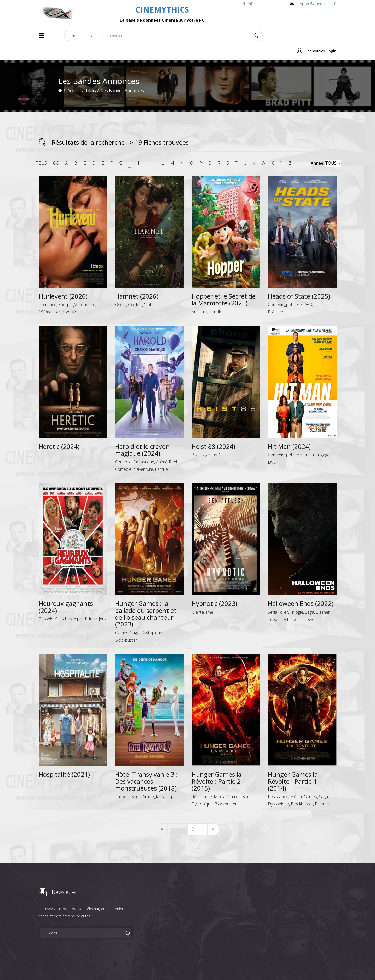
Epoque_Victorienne (77, 289)
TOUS (41, 148)
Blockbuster (126, 625)
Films (54, 967)
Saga (135, 617)
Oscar (121, 289)
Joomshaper (233, 966)
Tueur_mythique (283, 604)
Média (220, 781)
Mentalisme (202, 597)
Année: (326, 148)
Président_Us (280, 297)
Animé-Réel (166, 446)
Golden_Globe (141, 289)
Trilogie (296, 597)
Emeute (322, 789)
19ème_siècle (51, 297)
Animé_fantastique (160, 781)
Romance (48, 289)
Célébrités (73, 967)
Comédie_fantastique (135, 446)
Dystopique (152, 617)
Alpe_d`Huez (85, 604)
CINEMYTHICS (162, 10)
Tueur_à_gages (318, 440)
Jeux (103, 604)
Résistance (202, 781)
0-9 (56, 148)
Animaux (200, 296)
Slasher (323, 597)
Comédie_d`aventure (134, 454)
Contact (127, 967)
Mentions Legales (101, 967)
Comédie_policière (285, 289)
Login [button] (332, 36)
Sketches (64, 604)
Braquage (201, 440)
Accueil (74, 75)
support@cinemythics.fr (316, 4)
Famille (216, 296)
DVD (308, 289)
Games (122, 617)
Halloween (309, 604)
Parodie (46, 604)
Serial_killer (278, 597)
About (40, 967)
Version (73, 297)
